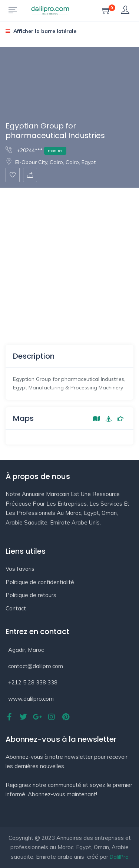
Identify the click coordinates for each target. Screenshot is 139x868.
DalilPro (119, 857)
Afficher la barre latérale (41, 31)
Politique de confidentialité (40, 582)
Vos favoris (20, 569)
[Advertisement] (69, 261)
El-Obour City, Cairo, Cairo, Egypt (51, 162)
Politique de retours (31, 595)
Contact (16, 608)
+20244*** (36, 150)
